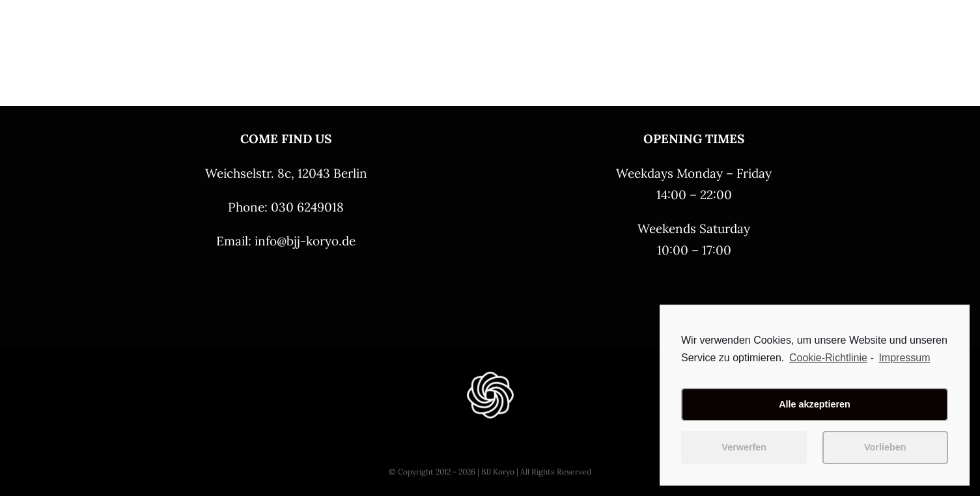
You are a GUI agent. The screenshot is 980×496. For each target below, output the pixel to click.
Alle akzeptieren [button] (815, 404)
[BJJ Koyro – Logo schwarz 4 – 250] (100, 18)
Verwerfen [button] (744, 447)
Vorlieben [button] (885, 447)
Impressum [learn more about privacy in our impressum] (904, 358)
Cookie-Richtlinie (828, 358)
